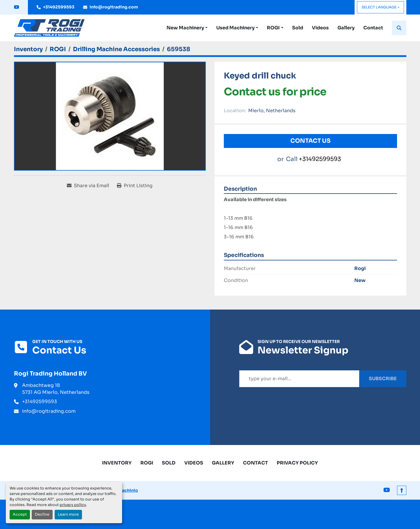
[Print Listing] (135, 186)
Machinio (128, 490)
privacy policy (73, 505)
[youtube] (17, 7)
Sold (298, 28)
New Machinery (185, 28)
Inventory (117, 463)
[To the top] (402, 490)
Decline (42, 514)
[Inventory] (28, 49)
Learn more (68, 514)
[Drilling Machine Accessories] (116, 49)
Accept (20, 514)
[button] (187, 28)
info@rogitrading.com (114, 7)
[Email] (299, 379)
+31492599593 (59, 7)
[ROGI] (58, 49)
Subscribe (383, 379)
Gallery (346, 28)
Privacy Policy (297, 463)
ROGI (273, 28)
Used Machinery (235, 28)
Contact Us (310, 141)
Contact (373, 28)
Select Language (379, 7)
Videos (320, 28)
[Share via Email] (88, 186)
